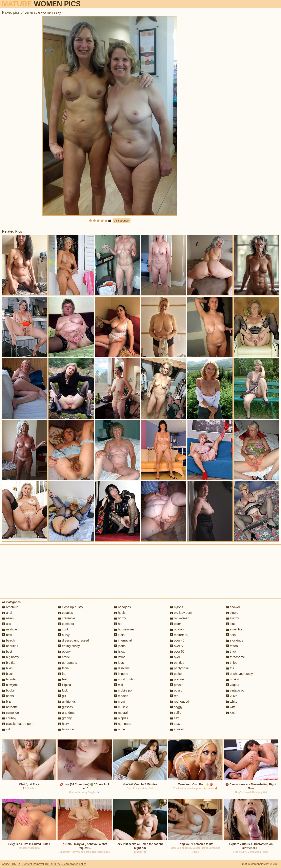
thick (231, 652)
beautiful (10, 646)
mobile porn (124, 690)
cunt (63, 629)
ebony (64, 652)
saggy (176, 707)
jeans (120, 646)
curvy (64, 635)
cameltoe (10, 713)
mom (119, 702)
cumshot (66, 624)
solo (231, 635)
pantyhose (179, 668)
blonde (9, 679)
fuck (63, 690)
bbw (7, 635)
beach (8, 640)
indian (120, 635)
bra (6, 702)
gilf (62, 696)
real (175, 696)
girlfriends (67, 702)
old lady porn (181, 613)
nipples (121, 718)
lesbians (122, 668)
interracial (123, 640)
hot (118, 624)
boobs (8, 690)
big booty (10, 657)
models (121, 696)
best (7, 652)
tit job (232, 663)
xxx (230, 713)
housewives (124, 629)
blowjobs (10, 685)
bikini (8, 668)
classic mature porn (18, 724)
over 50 (177, 646)
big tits (9, 663)
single (232, 613)
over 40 (177, 640)
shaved (177, 729)
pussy (176, 690)
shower (233, 607)
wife (231, 707)
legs (119, 663)
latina (120, 657)
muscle (121, 707)
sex (174, 718)
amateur (10, 607)
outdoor (177, 629)
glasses (65, 707)
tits (230, 668)
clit (6, 729)
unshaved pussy (239, 674)
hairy (63, 724)
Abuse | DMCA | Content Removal (23, 864)
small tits (234, 629)
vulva (231, 696)
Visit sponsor (122, 221)
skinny (232, 618)
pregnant (178, 679)
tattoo (232, 646)
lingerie (121, 674)
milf (118, 685)
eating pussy (69, 646)
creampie (67, 618)
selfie (176, 713)
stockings (234, 640)
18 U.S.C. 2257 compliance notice (66, 864)
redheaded (180, 702)
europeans (68, 663)
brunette (10, 707)
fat (62, 674)
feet (63, 679)
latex (119, 652)
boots (8, 696)
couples (66, 613)
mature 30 (179, 635)
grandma (66, 713)
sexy (175, 724)
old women (180, 618)
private (177, 685)
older (175, 624)
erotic (64, 657)
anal (7, 613)
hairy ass (66, 729)
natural (121, 713)
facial (64, 668)
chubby (9, 718)
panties (177, 663)
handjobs (122, 607)
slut (230, 624)
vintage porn (237, 690)
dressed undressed (74, 640)
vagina (232, 685)
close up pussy (70, 607)
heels (120, 613)
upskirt (232, 679)
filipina (65, 685)
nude (119, 729)
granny (65, 718)
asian (8, 618)
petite (176, 674)
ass (6, 624)
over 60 (177, 652)
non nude (122, 724)
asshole (10, 629)
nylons (177, 607)
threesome (235, 657)
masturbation (125, 679)
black (8, 674)
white (231, 702)
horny (120, 618)
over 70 (177, 657)
